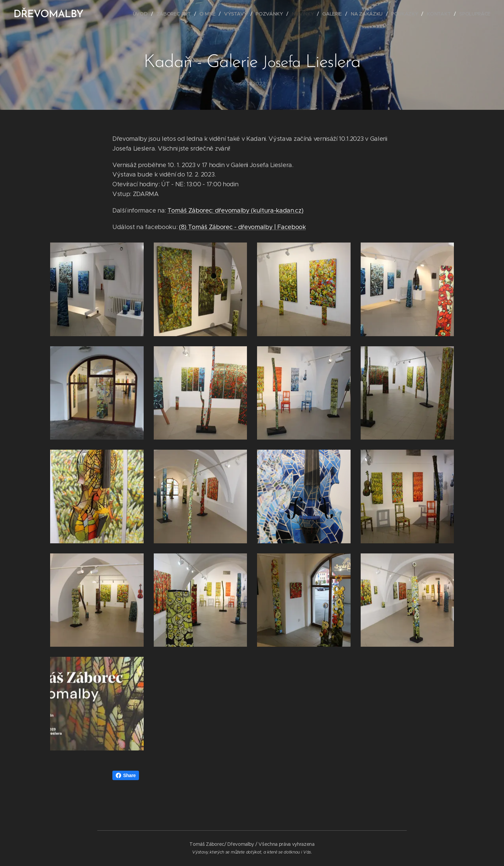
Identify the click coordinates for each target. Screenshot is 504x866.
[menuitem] (143, 14)
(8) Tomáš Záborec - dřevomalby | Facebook (242, 227)
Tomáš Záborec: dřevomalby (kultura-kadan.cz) (236, 211)
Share (126, 775)
